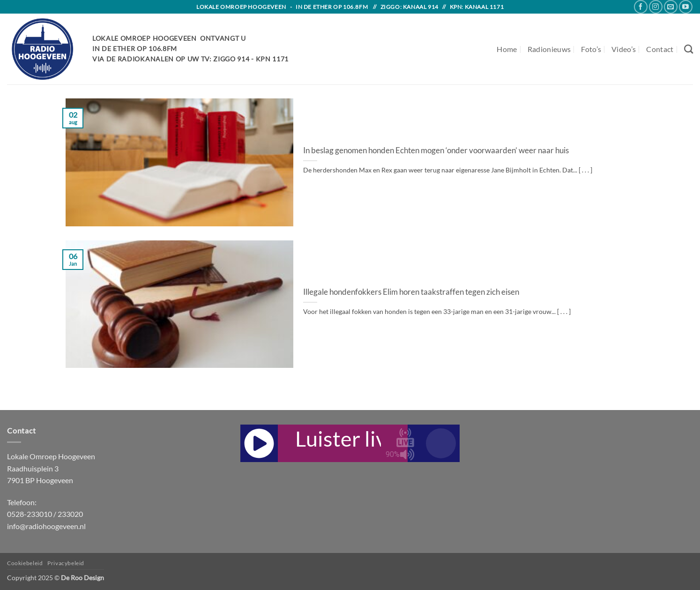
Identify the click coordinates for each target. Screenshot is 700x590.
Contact (660, 49)
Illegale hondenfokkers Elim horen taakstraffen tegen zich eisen (411, 292)
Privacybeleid (66, 563)
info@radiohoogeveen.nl (46, 526)
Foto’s (591, 49)
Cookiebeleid (25, 563)
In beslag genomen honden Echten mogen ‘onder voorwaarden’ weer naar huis (436, 150)
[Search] (689, 49)
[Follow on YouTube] (686, 7)
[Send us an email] (671, 7)
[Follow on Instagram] (656, 7)
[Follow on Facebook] (641, 7)
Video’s (624, 49)
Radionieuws (549, 49)
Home (507, 49)
